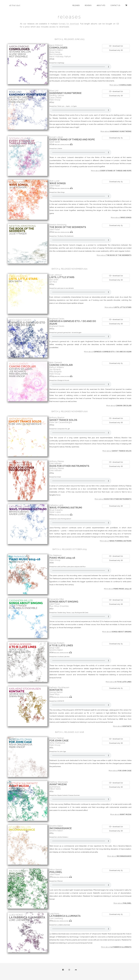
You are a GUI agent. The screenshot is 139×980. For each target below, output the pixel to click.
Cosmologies (58, 48)
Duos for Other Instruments (69, 466)
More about (120, 85)
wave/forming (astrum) (66, 508)
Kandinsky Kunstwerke (65, 93)
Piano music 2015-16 (62, 558)
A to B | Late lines (61, 645)
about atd (101, 5)
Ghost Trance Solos (63, 420)
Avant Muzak (58, 784)
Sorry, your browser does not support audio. (80, 67)
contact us (115, 5)
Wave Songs (58, 183)
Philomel (56, 872)
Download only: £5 (116, 138)
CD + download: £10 (116, 46)
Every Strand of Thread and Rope (72, 139)
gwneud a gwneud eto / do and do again (73, 322)
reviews (88, 5)
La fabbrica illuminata (65, 916)
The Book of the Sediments (68, 227)
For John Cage (59, 741)
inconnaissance (61, 828)
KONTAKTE (56, 690)
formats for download (69, 24)
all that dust (15, 5)
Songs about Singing (64, 602)
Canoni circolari (61, 365)
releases (76, 5)
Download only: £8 (116, 50)
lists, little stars (62, 277)
